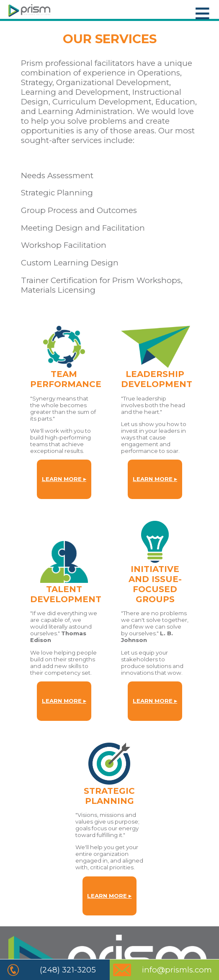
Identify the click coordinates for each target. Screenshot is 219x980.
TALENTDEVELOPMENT (66, 594)
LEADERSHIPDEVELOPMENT (157, 379)
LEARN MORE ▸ (64, 479)
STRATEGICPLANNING (109, 796)
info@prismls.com (177, 970)
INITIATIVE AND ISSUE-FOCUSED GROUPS (155, 584)
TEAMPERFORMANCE (66, 379)
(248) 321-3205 (68, 970)
